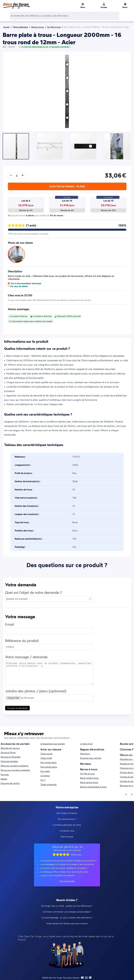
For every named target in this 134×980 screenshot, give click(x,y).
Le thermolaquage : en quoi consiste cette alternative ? (67, 918)
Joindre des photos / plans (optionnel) (36, 693)
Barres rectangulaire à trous (93, 787)
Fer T (43, 780)
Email (10, 626)
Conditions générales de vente (67, 825)
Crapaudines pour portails (53, 744)
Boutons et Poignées (11, 757)
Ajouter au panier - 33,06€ (67, 186)
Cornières (45, 776)
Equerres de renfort (10, 783)
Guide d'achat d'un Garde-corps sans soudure (67, 923)
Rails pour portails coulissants (14, 766)
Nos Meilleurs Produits (67, 813)
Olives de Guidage (9, 761)
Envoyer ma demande (18, 710)
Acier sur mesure (51, 749)
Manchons (85, 754)
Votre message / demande (26, 658)
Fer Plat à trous (87, 774)
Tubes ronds (46, 758)
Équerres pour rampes (91, 758)
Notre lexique (67, 837)
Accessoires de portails (15, 744)
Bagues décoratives (92, 749)
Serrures (5, 774)
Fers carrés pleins (49, 767)
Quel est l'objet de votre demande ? (34, 594)
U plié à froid (86, 744)
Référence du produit (22, 642)
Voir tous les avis (67, 881)
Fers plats (45, 771)
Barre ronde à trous (89, 778)
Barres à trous (89, 769)
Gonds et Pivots (8, 752)
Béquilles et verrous (10, 748)
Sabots (4, 779)
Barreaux (86, 764)
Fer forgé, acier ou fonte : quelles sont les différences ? (67, 906)
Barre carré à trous (89, 782)
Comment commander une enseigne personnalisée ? (67, 912)
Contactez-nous (67, 831)
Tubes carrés (46, 754)
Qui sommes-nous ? (67, 819)
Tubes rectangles (48, 784)
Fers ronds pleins (48, 762)
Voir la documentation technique (25, 283)
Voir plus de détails (18, 286)
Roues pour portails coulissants (15, 770)
